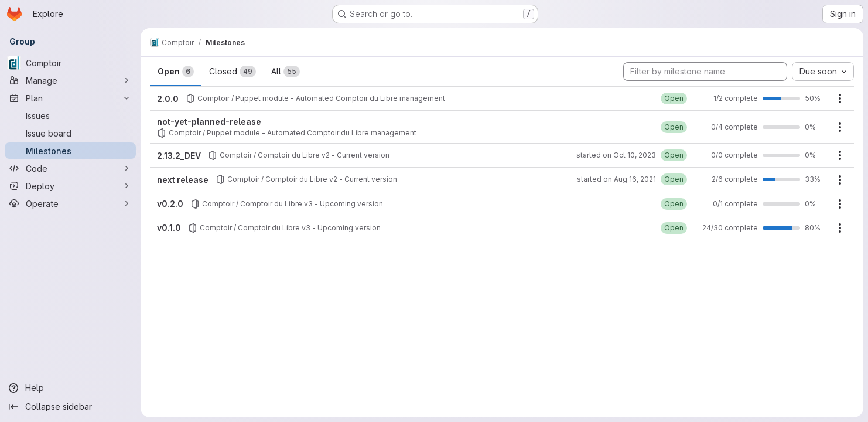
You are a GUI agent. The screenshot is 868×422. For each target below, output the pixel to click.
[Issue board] (70, 133)
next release (183, 180)
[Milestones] (70, 151)
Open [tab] (176, 72)
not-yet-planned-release (209, 122)
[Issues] (70, 115)
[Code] (70, 168)
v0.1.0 (169, 228)
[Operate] (70, 203)
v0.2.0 (170, 204)
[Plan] (70, 98)
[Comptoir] (70, 63)
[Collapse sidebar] (70, 407)
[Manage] (70, 80)
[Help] (70, 388)
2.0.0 (168, 99)
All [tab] (286, 72)
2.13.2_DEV (179, 156)
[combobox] (823, 72)
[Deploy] (70, 186)
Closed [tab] (233, 72)
